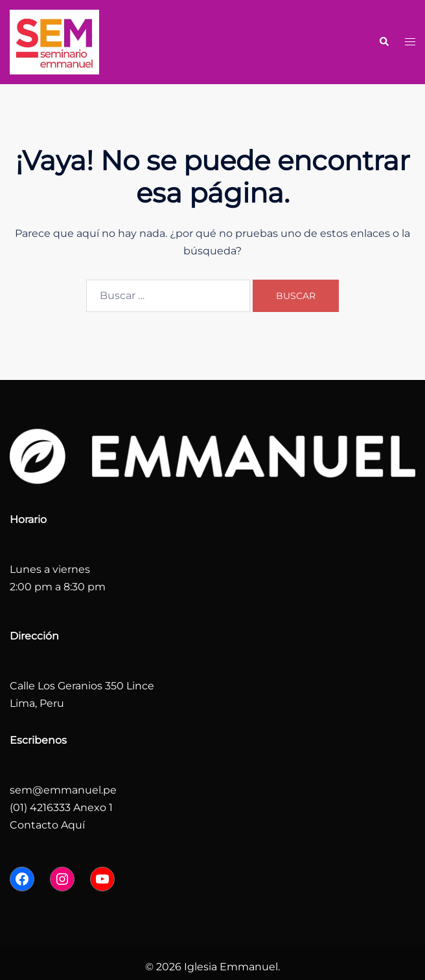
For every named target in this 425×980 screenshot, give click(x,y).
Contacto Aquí (47, 825)
